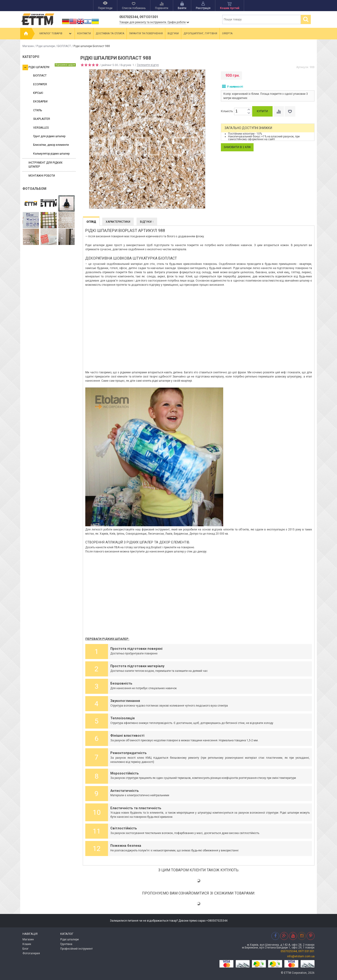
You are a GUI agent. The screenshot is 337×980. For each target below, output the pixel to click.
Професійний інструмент (76, 949)
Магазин (28, 46)
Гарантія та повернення (146, 33)
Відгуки (173, 33)
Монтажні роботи (42, 176)
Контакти (84, 33)
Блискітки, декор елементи (51, 145)
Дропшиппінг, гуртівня (200, 33)
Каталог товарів (56, 34)
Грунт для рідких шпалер (49, 136)
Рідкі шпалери (46, 46)
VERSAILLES (41, 128)
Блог (25, 949)
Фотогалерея (31, 953)
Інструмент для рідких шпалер (46, 165)
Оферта (227, 33)
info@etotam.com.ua (301, 956)
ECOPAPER (40, 84)
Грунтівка (66, 944)
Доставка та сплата (110, 33)
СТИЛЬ (38, 110)
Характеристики (118, 222)
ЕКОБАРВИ (40, 101)
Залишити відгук (148, 65)
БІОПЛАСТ (64, 46)
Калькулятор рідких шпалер (51, 154)
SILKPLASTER (42, 119)
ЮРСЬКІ (38, 93)
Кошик (27, 944)
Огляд (91, 222)
